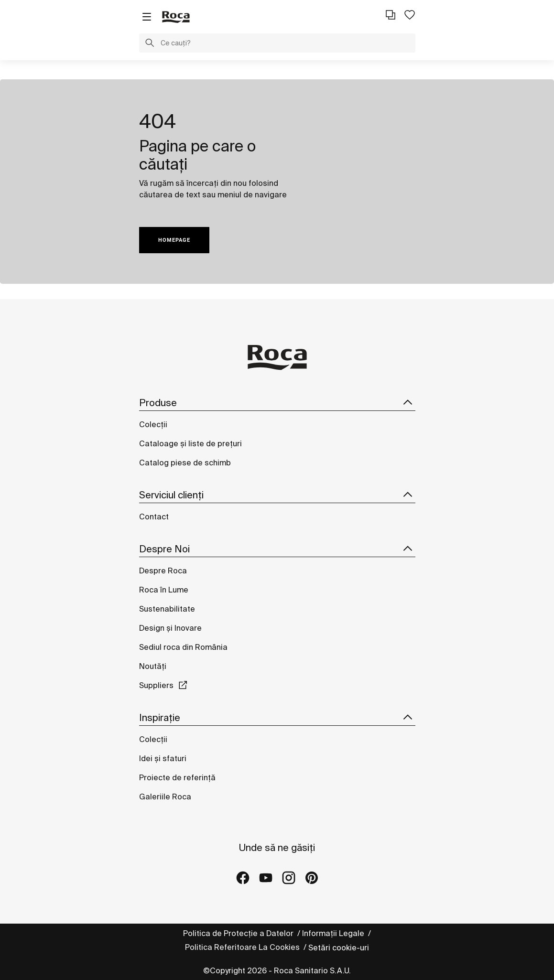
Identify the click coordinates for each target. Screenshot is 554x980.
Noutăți (154, 666)
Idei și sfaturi (163, 758)
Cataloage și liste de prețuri (190, 443)
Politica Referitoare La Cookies (243, 947)
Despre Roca (163, 571)
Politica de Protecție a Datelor (239, 933)
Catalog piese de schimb (185, 463)
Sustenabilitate (167, 609)
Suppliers (156, 685)
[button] (150, 44)
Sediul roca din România (183, 647)
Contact (154, 517)
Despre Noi (277, 549)
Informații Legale (334, 933)
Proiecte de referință (177, 777)
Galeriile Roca (165, 797)
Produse (277, 403)
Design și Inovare (170, 628)
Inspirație (277, 718)
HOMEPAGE (174, 240)
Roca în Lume (164, 590)
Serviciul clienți (277, 495)
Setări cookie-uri (339, 948)
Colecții (153, 424)
